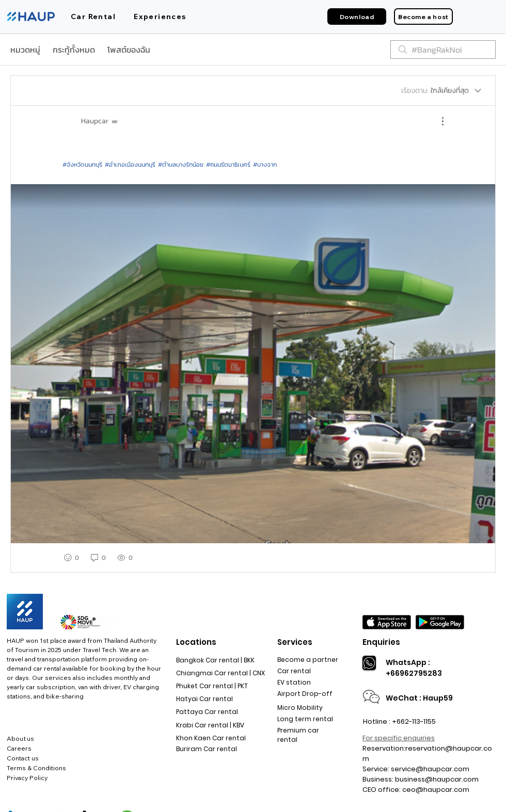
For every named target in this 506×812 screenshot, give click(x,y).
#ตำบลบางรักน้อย (181, 165)
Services (295, 642)
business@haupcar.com (437, 779)
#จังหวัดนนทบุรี (82, 165)
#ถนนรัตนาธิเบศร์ (228, 165)
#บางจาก (265, 165)
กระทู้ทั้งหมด (74, 50)
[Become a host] (423, 17)
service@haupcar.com (430, 769)
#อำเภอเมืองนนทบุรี (130, 165)
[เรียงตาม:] (442, 91)
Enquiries (381, 642)
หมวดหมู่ (25, 50)
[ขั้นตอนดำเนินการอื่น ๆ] (437, 121)
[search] (443, 50)
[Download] (357, 17)
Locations (196, 642)
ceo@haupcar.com (436, 790)
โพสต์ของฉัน (129, 50)
